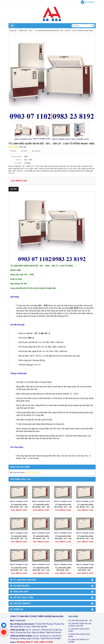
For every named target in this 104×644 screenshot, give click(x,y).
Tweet (24, 151)
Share (13, 151)
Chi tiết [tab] (14, 189)
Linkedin (36, 151)
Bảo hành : (18, 163)
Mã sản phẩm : (17, 156)
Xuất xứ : (19, 160)
